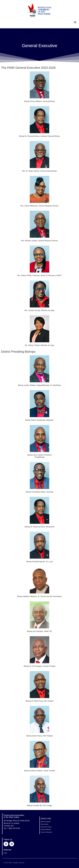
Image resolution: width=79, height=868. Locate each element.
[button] (75, 22)
